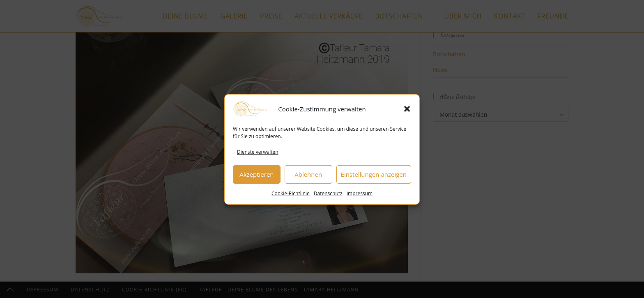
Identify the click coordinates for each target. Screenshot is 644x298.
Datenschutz (328, 195)
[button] (407, 111)
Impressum (360, 195)
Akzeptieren (256, 177)
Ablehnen (308, 177)
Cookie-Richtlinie (291, 195)
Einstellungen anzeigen (374, 177)
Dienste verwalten (258, 154)
